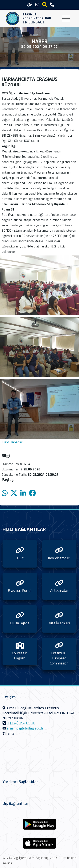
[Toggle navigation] (66, 18)
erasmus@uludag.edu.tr (25, 728)
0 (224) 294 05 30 (21, 723)
